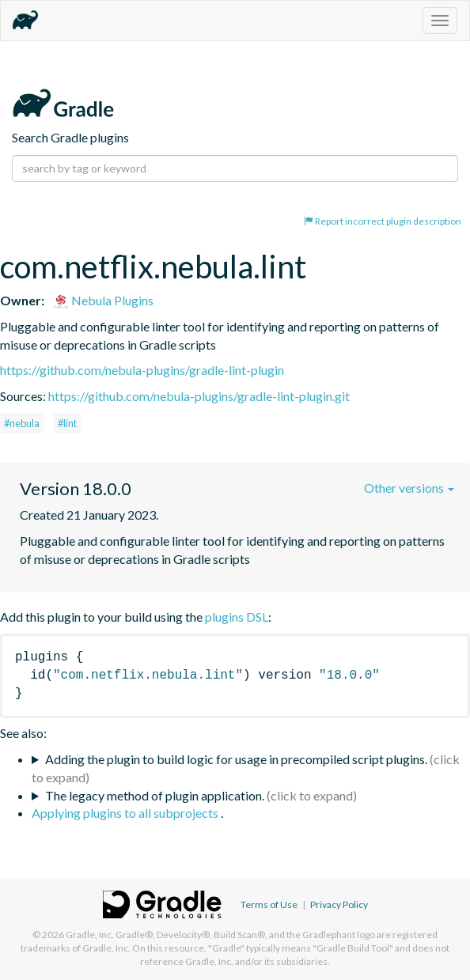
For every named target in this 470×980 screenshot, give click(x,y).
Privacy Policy (339, 904)
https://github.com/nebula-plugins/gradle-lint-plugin (142, 370)
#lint (67, 423)
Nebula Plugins (103, 300)
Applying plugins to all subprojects (126, 813)
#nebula (22, 423)
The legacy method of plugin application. (155, 795)
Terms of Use (269, 904)
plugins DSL (237, 617)
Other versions (409, 488)
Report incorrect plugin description (383, 221)
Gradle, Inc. (90, 935)
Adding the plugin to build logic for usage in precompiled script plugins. (236, 759)
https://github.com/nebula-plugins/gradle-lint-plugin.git (199, 396)
